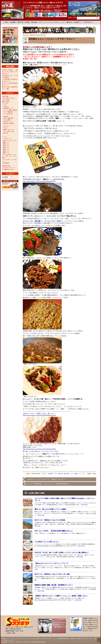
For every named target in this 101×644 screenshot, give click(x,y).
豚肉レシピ (6, 144)
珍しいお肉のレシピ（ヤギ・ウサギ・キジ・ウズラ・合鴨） (10, 156)
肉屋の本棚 (5, 96)
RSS (99, 14)
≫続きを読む (84, 505)
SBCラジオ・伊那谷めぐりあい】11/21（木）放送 (52, 574)
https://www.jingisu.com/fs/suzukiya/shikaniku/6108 (39, 415)
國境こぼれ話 (6, 102)
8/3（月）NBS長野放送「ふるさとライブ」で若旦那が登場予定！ (48, 484)
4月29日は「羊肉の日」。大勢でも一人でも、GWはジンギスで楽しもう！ (10, 72)
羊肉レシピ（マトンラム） (10, 140)
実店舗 (27, 22)
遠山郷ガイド (78, 22)
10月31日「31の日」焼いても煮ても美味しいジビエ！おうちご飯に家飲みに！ (62, 553)
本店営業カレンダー (8, 108)
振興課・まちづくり (8, 130)
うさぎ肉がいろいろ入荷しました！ (47, 542)
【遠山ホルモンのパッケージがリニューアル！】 (52, 563)
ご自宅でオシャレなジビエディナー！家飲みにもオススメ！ (47, 479)
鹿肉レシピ (78, 474)
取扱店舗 (34, 22)
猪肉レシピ (6, 149)
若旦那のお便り (6, 166)
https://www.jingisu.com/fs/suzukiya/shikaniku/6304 (39, 449)
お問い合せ (88, 22)
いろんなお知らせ (8, 114)
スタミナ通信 (6, 100)
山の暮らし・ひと (8, 122)
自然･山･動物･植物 (8, 118)
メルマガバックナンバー (9, 168)
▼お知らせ (6, 107)
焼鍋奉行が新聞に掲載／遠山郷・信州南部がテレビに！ (54, 585)
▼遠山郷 (50, 474)
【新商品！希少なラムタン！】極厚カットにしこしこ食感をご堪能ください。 (62, 596)
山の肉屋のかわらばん (8, 169)
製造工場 (20, 22)
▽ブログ (55, 474)
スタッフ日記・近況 (8, 131)
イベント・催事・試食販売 (10, 110)
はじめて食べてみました (9, 98)
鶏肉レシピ (6, 142)
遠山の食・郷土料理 (64, 474)
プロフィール (43, 22)
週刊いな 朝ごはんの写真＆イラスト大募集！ (51, 509)
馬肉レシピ (6, 147)
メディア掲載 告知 (8, 112)
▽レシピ (72, 474)
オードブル (5, 103)
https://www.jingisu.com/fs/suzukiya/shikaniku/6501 (39, 181)
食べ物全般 (6, 163)
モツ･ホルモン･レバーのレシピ (10, 160)
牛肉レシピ (6, 146)
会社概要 (13, 22)
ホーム (99, 6)
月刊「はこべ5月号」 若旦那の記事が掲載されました (54, 531)
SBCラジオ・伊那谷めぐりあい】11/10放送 (50, 520)
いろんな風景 (7, 120)
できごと (6, 128)
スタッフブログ (54, 22)
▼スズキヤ (6, 126)
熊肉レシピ (6, 153)
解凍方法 (69, 22)
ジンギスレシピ (7, 139)
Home (6, 22)
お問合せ (99, 10)
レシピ (63, 22)
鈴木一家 (6, 133)
